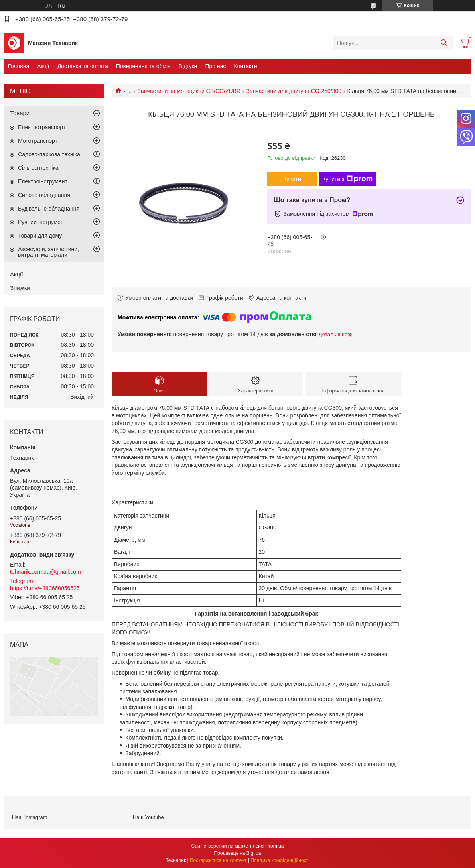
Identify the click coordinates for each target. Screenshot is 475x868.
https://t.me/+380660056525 (45, 588)
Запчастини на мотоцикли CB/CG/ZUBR (189, 91)
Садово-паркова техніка (49, 154)
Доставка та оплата (83, 66)
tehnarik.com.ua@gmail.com (45, 572)
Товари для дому (40, 236)
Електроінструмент (43, 181)
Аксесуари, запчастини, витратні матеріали (48, 252)
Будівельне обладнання (49, 209)
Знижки (20, 288)
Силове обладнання (44, 195)
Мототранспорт (38, 141)
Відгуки (188, 66)
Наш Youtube (148, 817)
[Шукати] (444, 43)
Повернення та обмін (143, 66)
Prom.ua (275, 846)
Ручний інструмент (42, 222)
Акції (43, 66)
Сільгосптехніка (38, 168)
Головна (19, 66)
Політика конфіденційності (280, 860)
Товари (20, 113)
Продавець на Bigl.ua (237, 853)
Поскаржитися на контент (218, 860)
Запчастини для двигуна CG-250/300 (294, 91)
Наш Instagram (30, 817)
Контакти (245, 66)
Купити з (347, 179)
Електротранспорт (42, 127)
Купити (292, 179)
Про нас (215, 66)
